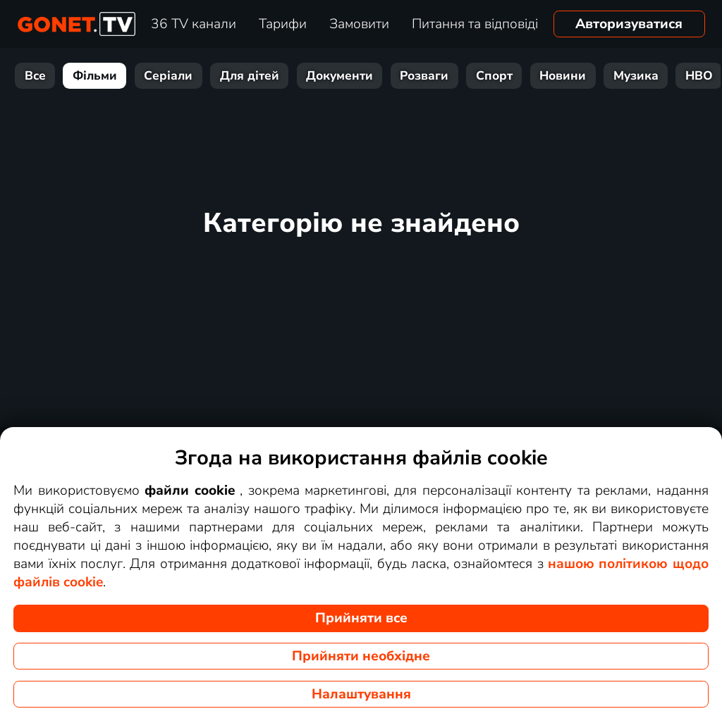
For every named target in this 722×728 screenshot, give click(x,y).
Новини (563, 76)
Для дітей (250, 76)
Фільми (95, 76)
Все (35, 76)
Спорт (494, 76)
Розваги (424, 76)
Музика (636, 76)
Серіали (168, 76)
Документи (339, 76)
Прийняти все (361, 618)
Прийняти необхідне (361, 656)
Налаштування (361, 694)
